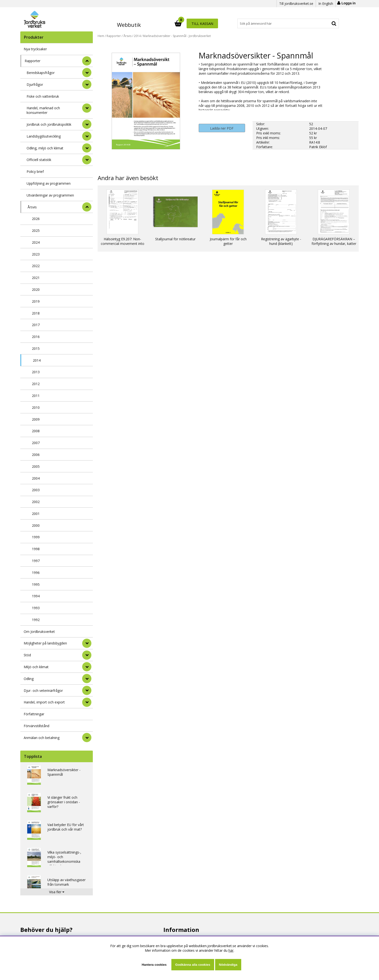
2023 (36, 254)
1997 (36, 561)
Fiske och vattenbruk (43, 96)
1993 (36, 608)
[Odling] (87, 679)
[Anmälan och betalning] (87, 738)
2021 (36, 278)
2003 (36, 490)
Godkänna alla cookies (193, 965)
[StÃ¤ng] (87, 61)
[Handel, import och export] (87, 702)
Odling (29, 679)
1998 (36, 549)
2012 (36, 384)
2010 (36, 407)
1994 (36, 596)
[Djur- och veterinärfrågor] (87, 690)
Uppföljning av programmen (49, 183)
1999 (36, 537)
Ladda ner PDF (222, 128)
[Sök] (211, 23)
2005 (36, 466)
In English (326, 4)
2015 (36, 348)
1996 (36, 573)
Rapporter (33, 61)
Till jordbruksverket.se (296, 4)
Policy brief (35, 172)
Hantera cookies (154, 965)
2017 (36, 325)
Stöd (27, 655)
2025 (36, 230)
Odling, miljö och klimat (45, 148)
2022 (36, 266)
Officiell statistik (39, 160)
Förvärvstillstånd (36, 726)
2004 (36, 478)
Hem (101, 36)
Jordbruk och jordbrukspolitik (49, 124)
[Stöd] (87, 655)
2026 (36, 219)
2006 (36, 455)
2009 (36, 419)
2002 (36, 502)
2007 (36, 443)
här (231, 950)
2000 (36, 525)
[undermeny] (87, 73)
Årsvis (32, 207)
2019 (36, 301)
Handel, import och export (44, 702)
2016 (36, 337)
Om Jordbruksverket (39, 632)
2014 (37, 360)
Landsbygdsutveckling (44, 136)
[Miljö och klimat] (87, 667)
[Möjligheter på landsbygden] (87, 643)
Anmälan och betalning (42, 738)
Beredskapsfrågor (41, 73)
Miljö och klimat (36, 667)
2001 (36, 514)
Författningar (34, 714)
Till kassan (323, 23)
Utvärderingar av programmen (50, 195)
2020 (36, 289)
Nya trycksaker (35, 49)
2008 (36, 431)
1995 (36, 584)
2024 (36, 242)
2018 (36, 313)
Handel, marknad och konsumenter (43, 110)
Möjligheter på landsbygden (45, 643)
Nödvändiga (228, 965)
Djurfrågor (35, 84)
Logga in (349, 3)
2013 (36, 372)
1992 (36, 620)
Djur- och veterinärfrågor (43, 691)
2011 (36, 396)
